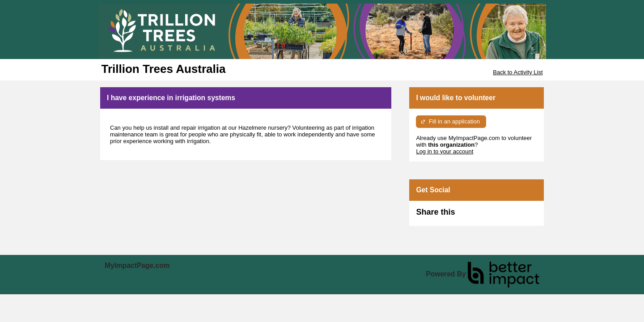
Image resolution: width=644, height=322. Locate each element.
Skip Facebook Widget (484, 216)
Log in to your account (445, 151)
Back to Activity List (518, 72)
